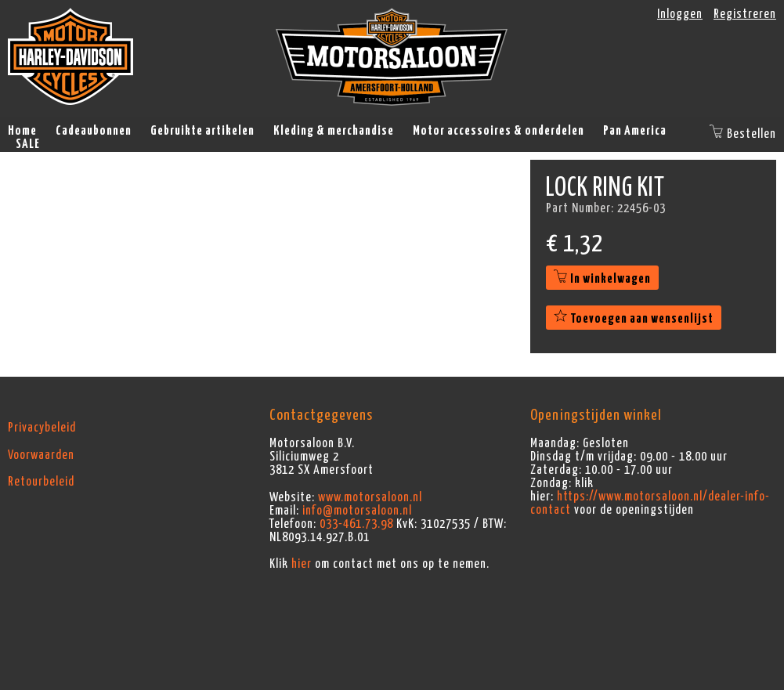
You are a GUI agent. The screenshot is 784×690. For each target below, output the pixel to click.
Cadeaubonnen (94, 131)
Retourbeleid (41, 482)
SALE (28, 144)
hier (302, 564)
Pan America (635, 131)
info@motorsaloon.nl (357, 511)
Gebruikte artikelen (202, 131)
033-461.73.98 (356, 524)
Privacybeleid (42, 428)
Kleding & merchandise (334, 131)
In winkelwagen (602, 279)
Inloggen (680, 14)
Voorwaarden (41, 455)
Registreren (745, 14)
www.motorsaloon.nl (370, 497)
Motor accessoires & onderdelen (499, 131)
